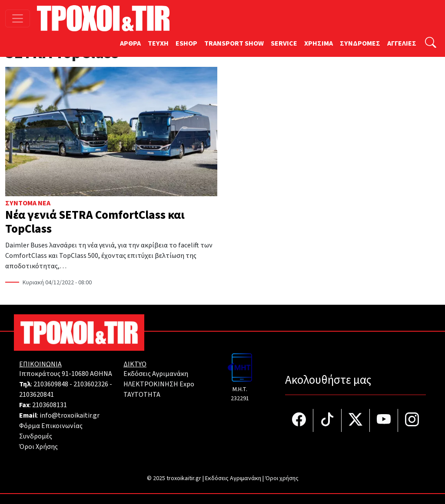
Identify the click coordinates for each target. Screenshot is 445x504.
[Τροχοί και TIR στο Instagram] (412, 420)
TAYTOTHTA (142, 395)
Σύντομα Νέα (28, 203)
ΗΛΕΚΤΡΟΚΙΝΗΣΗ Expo (159, 384)
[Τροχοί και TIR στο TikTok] (327, 420)
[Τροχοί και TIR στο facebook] (299, 420)
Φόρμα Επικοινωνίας (51, 426)
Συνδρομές (36, 436)
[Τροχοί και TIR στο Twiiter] (356, 420)
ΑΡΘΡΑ (130, 43)
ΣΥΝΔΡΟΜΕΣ (360, 43)
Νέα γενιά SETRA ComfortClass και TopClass (95, 222)
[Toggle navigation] (18, 18)
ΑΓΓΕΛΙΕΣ (402, 43)
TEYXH (158, 43)
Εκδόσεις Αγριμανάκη (156, 374)
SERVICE (284, 43)
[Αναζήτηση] (431, 44)
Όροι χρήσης (282, 478)
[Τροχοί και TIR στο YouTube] (384, 420)
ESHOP (186, 43)
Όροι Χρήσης (38, 447)
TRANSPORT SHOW (234, 43)
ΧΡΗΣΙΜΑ (319, 43)
